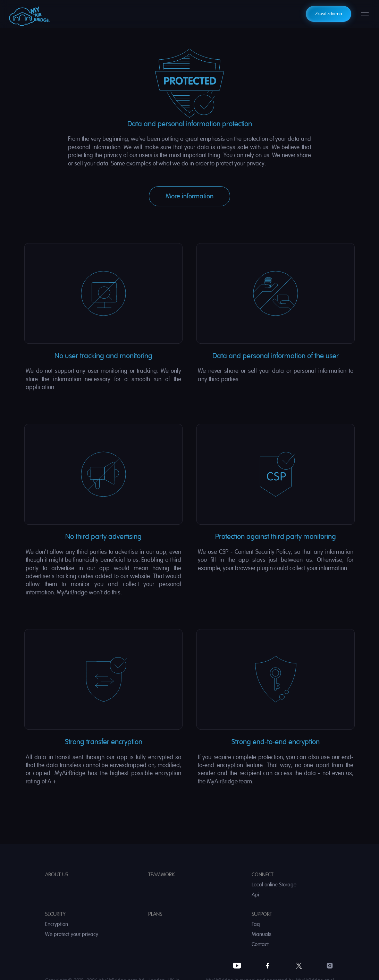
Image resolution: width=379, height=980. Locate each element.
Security (55, 914)
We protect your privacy (72, 934)
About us (57, 875)
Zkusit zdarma (329, 14)
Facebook (268, 966)
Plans (155, 914)
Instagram (330, 966)
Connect (263, 875)
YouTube (237, 966)
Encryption (57, 924)
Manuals (262, 934)
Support (262, 914)
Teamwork (162, 875)
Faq (256, 924)
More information (189, 196)
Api (255, 895)
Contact (260, 944)
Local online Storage (274, 885)
